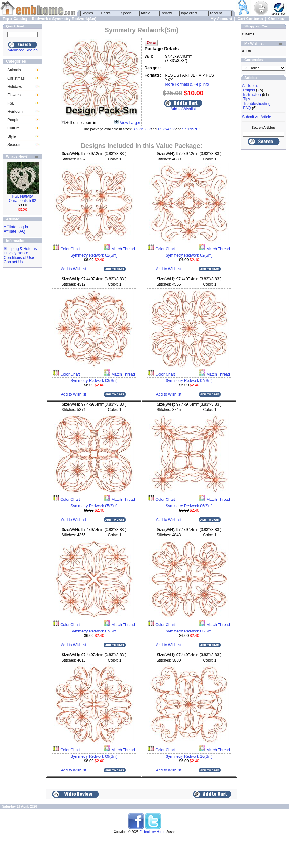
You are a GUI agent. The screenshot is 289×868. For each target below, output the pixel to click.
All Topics (250, 86)
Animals (14, 70)
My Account (221, 19)
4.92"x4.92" (167, 129)
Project (249, 90)
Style (12, 136)
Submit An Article (257, 117)
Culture (14, 128)
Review (166, 13)
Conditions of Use (19, 258)
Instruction (252, 95)
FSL (11, 103)
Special (127, 13)
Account (216, 13)
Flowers (14, 95)
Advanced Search (22, 50)
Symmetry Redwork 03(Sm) (94, 381)
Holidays (15, 87)
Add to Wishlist (183, 109)
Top (6, 19)
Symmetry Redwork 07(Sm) (94, 631)
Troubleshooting (257, 104)
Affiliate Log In (16, 227)
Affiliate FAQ (14, 231)
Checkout (277, 19)
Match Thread (123, 249)
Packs (106, 13)
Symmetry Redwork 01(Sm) (94, 255)
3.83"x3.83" (142, 129)
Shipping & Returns (20, 249)
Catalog (20, 19)
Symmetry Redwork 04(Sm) (189, 381)
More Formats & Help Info (187, 84)
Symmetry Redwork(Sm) (74, 19)
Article (146, 13)
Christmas (16, 78)
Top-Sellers (189, 13)
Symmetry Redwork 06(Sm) (189, 506)
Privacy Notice (16, 253)
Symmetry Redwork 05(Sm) (94, 506)
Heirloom (15, 112)
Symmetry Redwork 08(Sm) (189, 631)
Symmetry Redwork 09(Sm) (94, 756)
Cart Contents (250, 19)
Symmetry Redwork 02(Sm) (189, 255)
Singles (87, 13)
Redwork (40, 19)
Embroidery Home (152, 832)
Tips (247, 99)
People (13, 120)
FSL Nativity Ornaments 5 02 (22, 198)
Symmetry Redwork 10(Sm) (189, 756)
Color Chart (70, 249)
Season (14, 145)
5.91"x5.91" (191, 129)
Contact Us (13, 262)
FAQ (247, 108)
